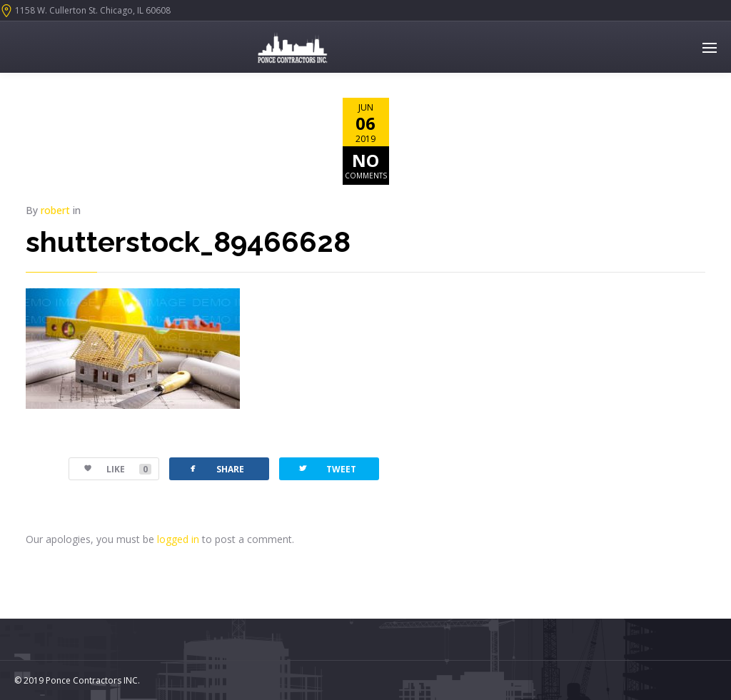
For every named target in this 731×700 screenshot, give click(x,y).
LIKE (110, 469)
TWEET (327, 468)
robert (55, 210)
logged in (178, 539)
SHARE (216, 468)
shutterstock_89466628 (188, 242)
